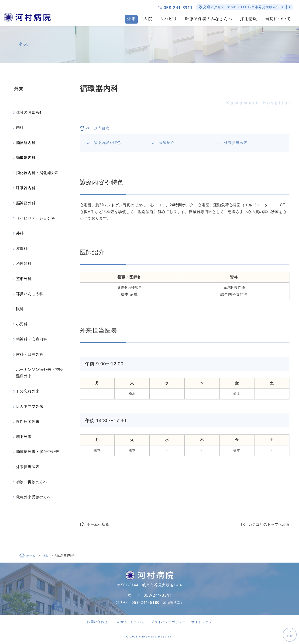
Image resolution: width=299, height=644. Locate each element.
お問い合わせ (97, 622)
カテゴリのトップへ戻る (269, 524)
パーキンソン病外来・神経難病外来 (40, 373)
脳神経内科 (26, 143)
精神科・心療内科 (32, 339)
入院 (148, 19)
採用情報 (249, 19)
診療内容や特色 (107, 143)
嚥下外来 (24, 437)
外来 (131, 19)
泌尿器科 (24, 264)
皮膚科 (22, 248)
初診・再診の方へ (32, 482)
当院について (278, 19)
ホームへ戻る (98, 524)
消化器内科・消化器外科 (38, 173)
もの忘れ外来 (28, 391)
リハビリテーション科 (36, 218)
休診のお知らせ (30, 112)
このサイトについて (129, 622)
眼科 (20, 309)
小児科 (22, 324)
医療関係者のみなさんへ (209, 19)
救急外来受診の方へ (34, 497)
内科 (20, 128)
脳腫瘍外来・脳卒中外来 (38, 452)
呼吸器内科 (26, 188)
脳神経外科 (26, 203)
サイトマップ (202, 622)
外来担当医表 (236, 143)
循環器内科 (26, 158)
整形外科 (24, 279)
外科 (20, 233)
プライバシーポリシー (168, 622)
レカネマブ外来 (30, 406)
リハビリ (169, 19)
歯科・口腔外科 (30, 354)
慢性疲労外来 (28, 422)
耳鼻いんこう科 (30, 294)
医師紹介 (167, 143)
